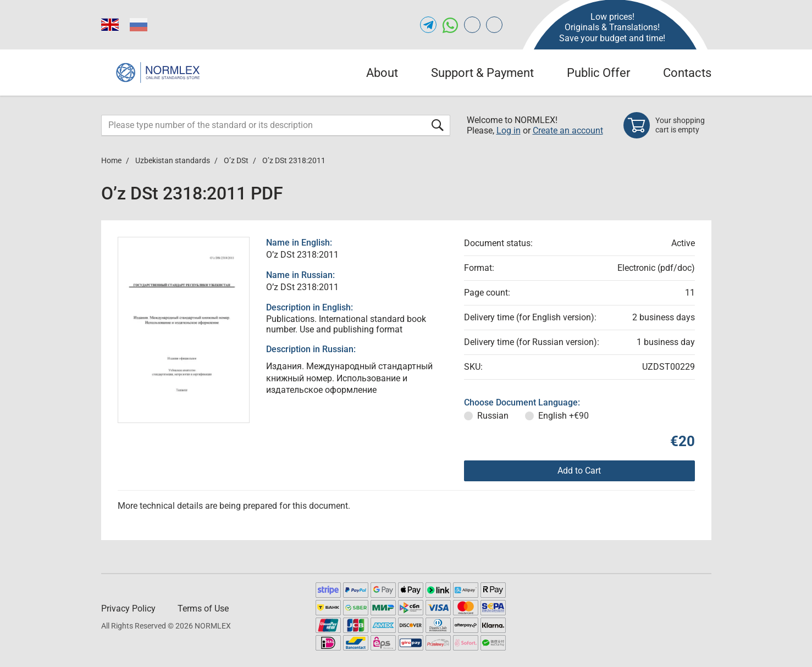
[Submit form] (438, 125)
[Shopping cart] (667, 125)
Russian (493, 416)
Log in (509, 130)
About (382, 73)
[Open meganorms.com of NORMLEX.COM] (494, 25)
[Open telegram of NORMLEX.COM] (428, 25)
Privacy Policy (128, 608)
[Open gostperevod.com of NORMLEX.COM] (472, 25)
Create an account (568, 130)
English (564, 416)
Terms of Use (203, 608)
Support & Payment (482, 73)
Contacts (687, 73)
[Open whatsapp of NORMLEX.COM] (450, 25)
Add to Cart (579, 471)
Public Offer (598, 73)
